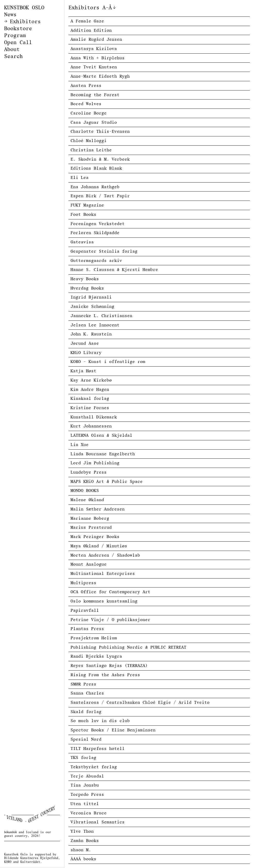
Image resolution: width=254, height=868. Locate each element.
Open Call (18, 42)
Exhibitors (25, 22)
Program (15, 35)
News (10, 15)
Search (13, 56)
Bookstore (18, 28)
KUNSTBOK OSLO (24, 8)
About (12, 49)
